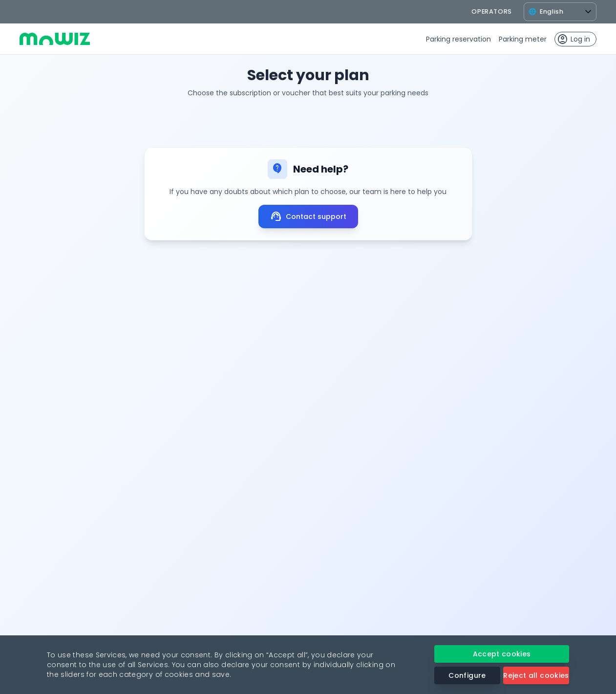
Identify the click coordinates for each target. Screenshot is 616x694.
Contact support (308, 217)
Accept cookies (502, 654)
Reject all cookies (536, 675)
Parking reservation (458, 39)
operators (492, 11)
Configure (467, 675)
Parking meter (523, 39)
